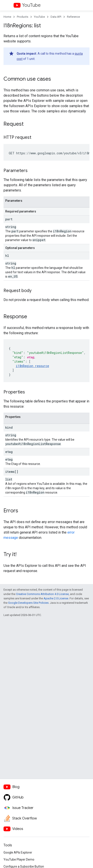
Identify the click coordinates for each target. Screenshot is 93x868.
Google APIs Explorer (18, 852)
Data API (56, 17)
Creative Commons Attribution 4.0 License (42, 594)
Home (7, 17)
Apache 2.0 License (56, 598)
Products (23, 17)
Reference (73, 17)
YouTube (31, 5)
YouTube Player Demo (19, 859)
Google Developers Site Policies (28, 603)
